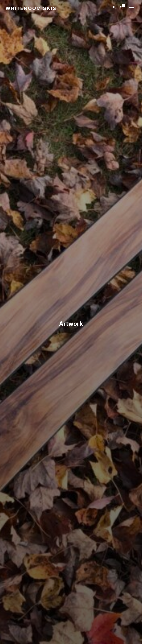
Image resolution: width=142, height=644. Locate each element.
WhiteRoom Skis (31, 8)
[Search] (114, 7)
